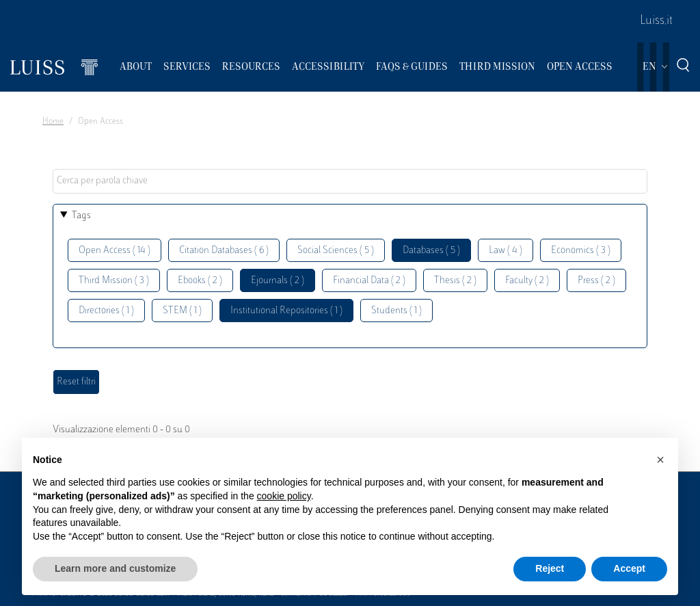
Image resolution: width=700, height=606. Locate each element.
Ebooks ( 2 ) (200, 281)
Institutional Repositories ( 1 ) (286, 311)
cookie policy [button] (284, 496)
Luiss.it (656, 21)
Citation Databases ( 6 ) (224, 251)
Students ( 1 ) (396, 311)
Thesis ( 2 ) (455, 281)
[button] (660, 460)
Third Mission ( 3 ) (114, 281)
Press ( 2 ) (596, 281)
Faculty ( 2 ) (527, 281)
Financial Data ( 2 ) (369, 281)
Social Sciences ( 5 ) (336, 251)
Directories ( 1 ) (106, 311)
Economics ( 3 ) (581, 251)
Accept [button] (629, 568)
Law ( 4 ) (506, 251)
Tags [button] (81, 216)
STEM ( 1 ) (182, 311)
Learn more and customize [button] (115, 568)
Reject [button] (550, 568)
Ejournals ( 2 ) (278, 281)
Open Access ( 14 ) (115, 251)
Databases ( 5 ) (431, 251)
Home (53, 122)
